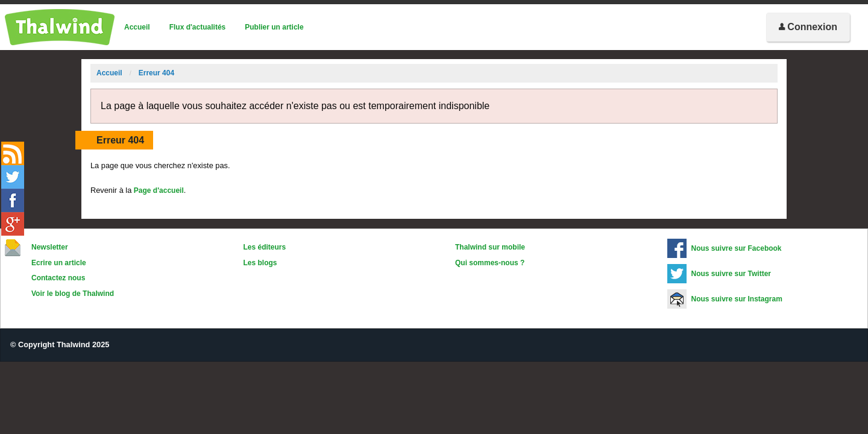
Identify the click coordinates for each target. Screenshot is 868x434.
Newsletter (50, 247)
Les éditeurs (265, 247)
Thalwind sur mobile (490, 247)
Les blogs (260, 263)
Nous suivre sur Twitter (731, 274)
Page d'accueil (159, 190)
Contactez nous (58, 278)
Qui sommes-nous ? (490, 263)
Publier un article (274, 27)
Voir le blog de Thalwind (73, 294)
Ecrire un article (59, 263)
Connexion (808, 27)
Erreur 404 (156, 73)
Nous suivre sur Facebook (737, 248)
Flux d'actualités (198, 27)
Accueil (137, 27)
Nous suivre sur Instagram (737, 299)
